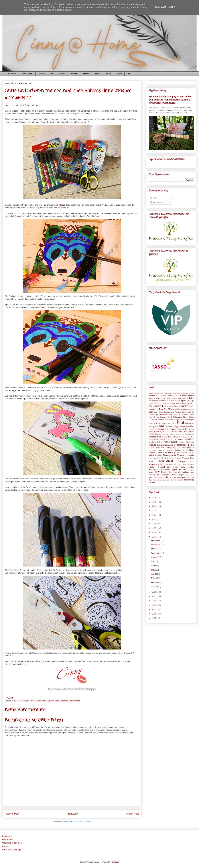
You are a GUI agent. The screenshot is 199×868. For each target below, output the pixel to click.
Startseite (12, 74)
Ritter (192, 462)
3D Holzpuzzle (166, 393)
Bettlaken (152, 409)
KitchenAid (190, 442)
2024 (154, 506)
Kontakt (6, 846)
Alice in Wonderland (179, 398)
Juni (153, 566)
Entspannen (178, 419)
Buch (151, 412)
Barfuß (171, 406)
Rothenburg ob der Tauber (175, 465)
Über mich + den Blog (12, 843)
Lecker (191, 445)
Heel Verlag (189, 432)
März (154, 578)
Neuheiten (182, 455)
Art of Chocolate (163, 403)
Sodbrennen (166, 470)
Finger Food (171, 423)
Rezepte (62, 74)
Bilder (160, 409)
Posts (154, 198)
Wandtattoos (159, 477)
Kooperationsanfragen (12, 850)
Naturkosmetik (170, 455)
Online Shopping (175, 458)
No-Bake (191, 455)
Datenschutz (8, 839)
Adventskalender (187, 395)
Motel (192, 453)
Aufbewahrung (181, 403)
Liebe (151, 448)
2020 (154, 524)
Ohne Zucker (162, 458)
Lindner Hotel (160, 448)
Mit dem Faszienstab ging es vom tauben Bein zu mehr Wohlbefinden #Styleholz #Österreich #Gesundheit (170, 100)
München (158, 455)
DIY (129, 74)
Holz (159, 437)
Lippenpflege (171, 448)
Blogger (115, 862)
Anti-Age (190, 401)
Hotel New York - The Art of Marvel (166, 439)
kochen (152, 482)
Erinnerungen (189, 419)
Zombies (191, 477)
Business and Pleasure (172, 412)
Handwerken (167, 432)
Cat (193, 412)
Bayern (177, 406)
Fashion (163, 423)
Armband (152, 403)
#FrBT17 (16, 701)
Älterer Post (133, 814)
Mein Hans (163, 453)
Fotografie (153, 426)
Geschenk (153, 429)
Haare (151, 432)
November (156, 545)
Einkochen (169, 419)
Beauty (41, 74)
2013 (154, 605)
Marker (45, 701)
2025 (154, 502)
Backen (157, 406)
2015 (154, 596)
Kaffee (167, 442)
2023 (154, 511)
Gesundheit (163, 429)
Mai (153, 570)
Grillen (185, 429)
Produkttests (27, 74)
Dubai (192, 417)
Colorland (184, 415)
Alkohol (191, 398)
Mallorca (178, 450)
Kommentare (157, 203)
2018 (154, 532)
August (155, 557)
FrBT (32, 701)
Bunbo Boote (158, 412)
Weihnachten (170, 477)
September (156, 553)
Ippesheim (152, 442)
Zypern (166, 480)
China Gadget (154, 415)
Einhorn (161, 419)
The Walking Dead (186, 472)
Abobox (163, 396)
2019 (154, 528)
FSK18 (157, 423)
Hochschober (190, 434)
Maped (62, 205)
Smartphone (154, 469)
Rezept (181, 461)
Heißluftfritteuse (155, 434)
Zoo (150, 480)
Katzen (86, 74)
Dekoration (177, 417)
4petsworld (177, 393)
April (154, 574)
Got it (172, 7)
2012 (154, 609)
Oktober (155, 549)
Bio (166, 409)
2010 (154, 618)
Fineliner (25, 701)
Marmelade (153, 453)
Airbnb (151, 398)
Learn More (160, 7)
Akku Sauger (166, 398)
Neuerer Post (12, 814)
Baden (165, 406)
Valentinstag (177, 475)
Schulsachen (75, 701)
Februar (155, 582)
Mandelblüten (189, 450)
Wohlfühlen (182, 477)
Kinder (108, 74)
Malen (170, 450)
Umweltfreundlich (164, 475)
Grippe (192, 429)
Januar (154, 587)
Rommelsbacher (156, 464)
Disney (185, 417)
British (192, 409)
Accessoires (173, 396)
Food (52, 74)
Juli (153, 561)
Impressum (7, 836)
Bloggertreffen (174, 409)
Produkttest (54, 701)
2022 (154, 515)
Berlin (191, 406)
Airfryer (157, 398)
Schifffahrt (152, 467)
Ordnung (186, 458)
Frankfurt (190, 426)
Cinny (170, 415)
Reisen (97, 74)
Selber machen (187, 467)
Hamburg (158, 432)
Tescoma (173, 472)
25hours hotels (154, 393)
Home (164, 437)
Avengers (190, 403)
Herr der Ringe (168, 434)
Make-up (162, 450)
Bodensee (185, 409)
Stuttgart (191, 470)
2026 (154, 498)
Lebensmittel (181, 445)
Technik (74, 74)
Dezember (156, 540)
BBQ (151, 406)
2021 (154, 519)
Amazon (170, 401)
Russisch (191, 465)
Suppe (151, 472)
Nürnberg (152, 458)
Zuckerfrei (157, 480)
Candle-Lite (186, 412)
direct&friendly (177, 480)
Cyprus (156, 417)
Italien (160, 442)
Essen (151, 423)
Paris (192, 458)
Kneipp (152, 445)
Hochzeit (153, 437)
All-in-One (162, 401)
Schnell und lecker (168, 467)
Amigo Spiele (181, 401)
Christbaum (163, 415)
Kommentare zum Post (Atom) (77, 822)
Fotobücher (190, 423)
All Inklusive (153, 401)
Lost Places (182, 448)
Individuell (189, 439)
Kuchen (160, 445)
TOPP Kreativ (161, 472)
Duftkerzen (153, 419)
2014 (154, 601)
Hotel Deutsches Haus (186, 437)
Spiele (119, 74)
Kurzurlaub (169, 445)
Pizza (151, 462)
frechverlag (189, 480)
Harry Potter (177, 432)
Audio (173, 403)
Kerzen (182, 442)
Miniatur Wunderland (182, 453)
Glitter (179, 429)
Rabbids (64, 701)
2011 (154, 614)
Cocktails (177, 415)
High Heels (179, 434)
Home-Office (173, 437)
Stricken (182, 470)
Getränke (172, 429)
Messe (171, 453)
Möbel (151, 455)
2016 (154, 592)
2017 (154, 537)
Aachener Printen (188, 393)
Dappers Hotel (166, 417)
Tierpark (152, 475)
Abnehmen (153, 395)
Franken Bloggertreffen (175, 427)
